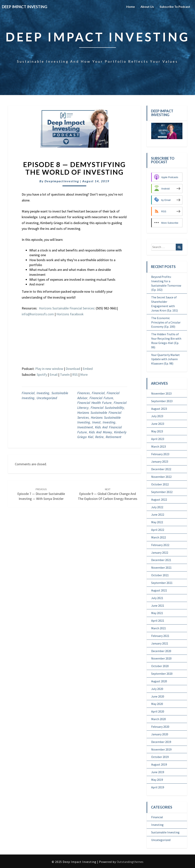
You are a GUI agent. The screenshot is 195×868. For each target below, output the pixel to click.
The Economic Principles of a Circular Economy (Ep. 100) (166, 322)
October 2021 (160, 575)
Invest (96, 422)
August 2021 (159, 590)
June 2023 (158, 424)
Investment (85, 427)
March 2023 (159, 446)
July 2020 (157, 689)
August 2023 (159, 409)
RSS (75, 375)
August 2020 (159, 681)
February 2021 (160, 636)
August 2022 (159, 499)
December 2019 (161, 742)
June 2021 (158, 606)
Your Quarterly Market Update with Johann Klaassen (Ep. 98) (165, 359)
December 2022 (161, 469)
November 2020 (161, 658)
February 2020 (160, 727)
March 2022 (159, 537)
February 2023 (160, 454)
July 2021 (157, 598)
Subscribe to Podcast (175, 7)
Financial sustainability (107, 408)
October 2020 (160, 666)
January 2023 (160, 461)
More (84, 375)
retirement (113, 437)
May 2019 (157, 780)
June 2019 (158, 772)
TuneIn (65, 375)
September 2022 (162, 492)
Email (54, 375)
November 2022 (161, 477)
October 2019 (160, 757)
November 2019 (161, 749)
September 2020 (162, 674)
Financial (28, 393)
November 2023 (161, 393)
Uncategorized (47, 398)
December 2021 (161, 560)
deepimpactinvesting (62, 181)
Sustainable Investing (165, 832)
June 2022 (158, 514)
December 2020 (161, 651)
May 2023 (157, 431)
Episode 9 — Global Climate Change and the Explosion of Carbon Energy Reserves (108, 494)
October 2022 (160, 484)
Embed (88, 369)
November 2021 (161, 568)
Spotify (42, 375)
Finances (84, 393)
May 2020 (157, 704)
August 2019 (159, 764)
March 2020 (159, 719)
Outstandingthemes (130, 862)
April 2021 (158, 621)
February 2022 (160, 545)
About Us (147, 7)
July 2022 (157, 507)
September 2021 (162, 583)
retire (99, 437)
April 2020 (158, 711)
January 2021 (160, 643)
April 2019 (158, 787)
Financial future (101, 398)
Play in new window (49, 369)
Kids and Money (100, 432)
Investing (43, 393)
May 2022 (157, 522)
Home (131, 7)
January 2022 (160, 553)
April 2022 (158, 530)
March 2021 (159, 628)
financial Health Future (94, 403)
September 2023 (162, 401)
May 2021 (157, 613)
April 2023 (158, 439)
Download (73, 369)
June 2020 (158, 696)
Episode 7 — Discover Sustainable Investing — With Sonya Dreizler (41, 494)
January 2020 (160, 734)
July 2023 (157, 416)
